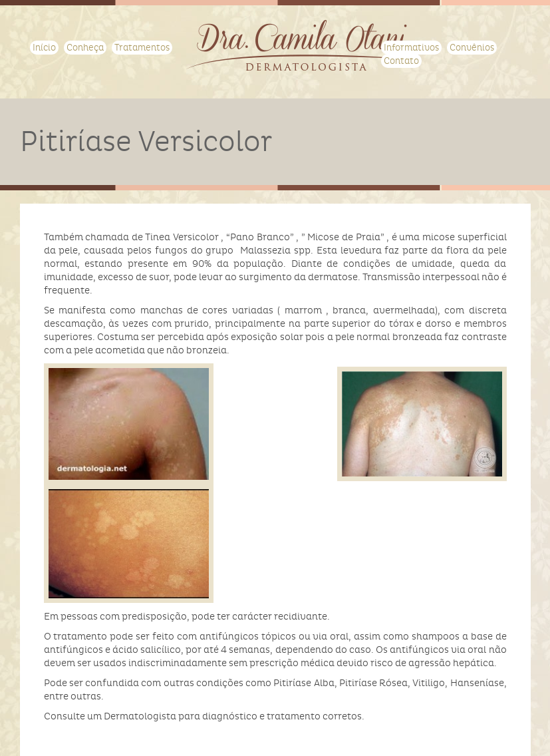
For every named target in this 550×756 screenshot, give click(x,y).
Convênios (472, 48)
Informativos (411, 48)
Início (44, 48)
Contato (401, 61)
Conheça (85, 48)
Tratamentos (142, 48)
